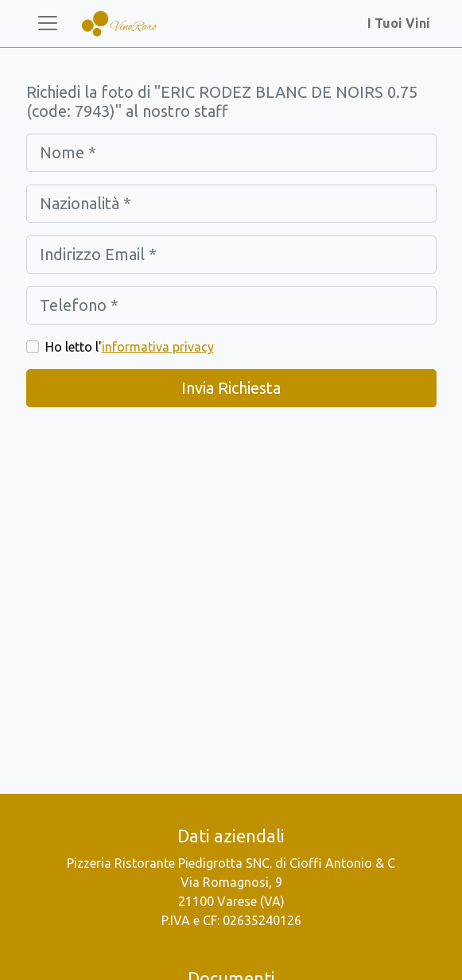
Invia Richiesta (231, 388)
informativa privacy (158, 347)
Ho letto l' (130, 347)
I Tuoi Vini (402, 23)
